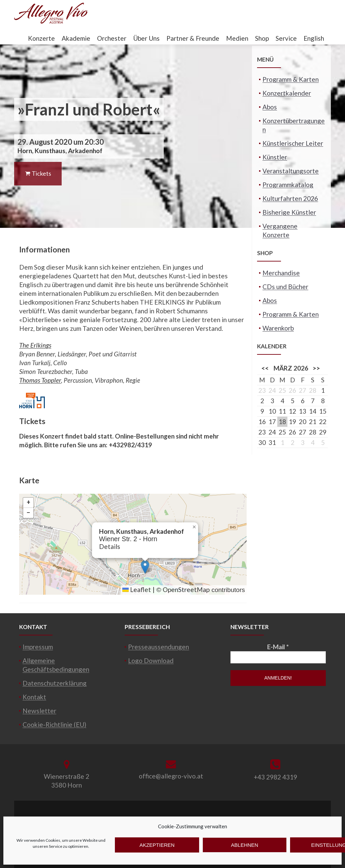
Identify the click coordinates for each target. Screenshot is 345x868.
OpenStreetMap (186, 589)
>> (316, 368)
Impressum (38, 647)
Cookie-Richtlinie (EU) (54, 724)
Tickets (38, 173)
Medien (237, 38)
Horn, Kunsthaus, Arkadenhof (60, 151)
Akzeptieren (157, 845)
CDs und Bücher (285, 287)
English (314, 38)
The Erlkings (35, 345)
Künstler (275, 157)
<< (265, 368)
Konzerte (41, 38)
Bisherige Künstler (289, 212)
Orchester (112, 38)
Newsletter (39, 711)
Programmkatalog (288, 185)
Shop (262, 38)
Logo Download (151, 661)
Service (286, 38)
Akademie (76, 38)
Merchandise (281, 273)
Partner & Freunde (193, 38)
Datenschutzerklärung (55, 683)
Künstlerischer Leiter (293, 143)
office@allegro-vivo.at (171, 776)
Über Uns (146, 38)
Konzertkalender (287, 93)
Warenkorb (278, 328)
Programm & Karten (291, 79)
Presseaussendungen (159, 647)
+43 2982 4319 (275, 777)
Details (110, 546)
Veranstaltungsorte (291, 171)
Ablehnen (245, 845)
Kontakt (34, 697)
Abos (270, 107)
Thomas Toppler (40, 380)
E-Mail (278, 647)
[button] (145, 567)
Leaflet (137, 589)
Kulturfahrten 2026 (290, 198)
